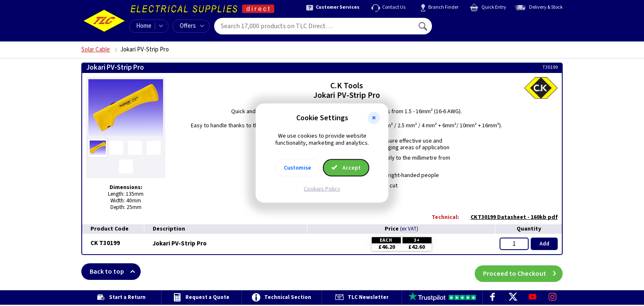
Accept (346, 168)
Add (544, 244)
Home (144, 26)
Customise (298, 168)
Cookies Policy (322, 189)
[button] (374, 118)
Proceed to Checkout (523, 272)
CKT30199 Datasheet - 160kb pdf (510, 217)
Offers (192, 26)
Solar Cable (96, 50)
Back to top (115, 272)
